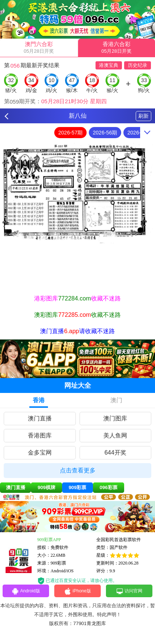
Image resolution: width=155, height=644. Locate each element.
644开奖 (115, 453)
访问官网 (129, 591)
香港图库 (40, 435)
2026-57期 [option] (70, 133)
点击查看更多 (78, 470)
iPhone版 (77, 591)
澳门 (116, 400)
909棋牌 (46, 487)
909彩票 (78, 487)
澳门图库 (115, 418)
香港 (39, 400)
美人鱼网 (115, 435)
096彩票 (109, 487)
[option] (77, 193)
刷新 (143, 116)
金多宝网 (40, 453)
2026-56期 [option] (105, 133)
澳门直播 (40, 418)
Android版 (26, 591)
